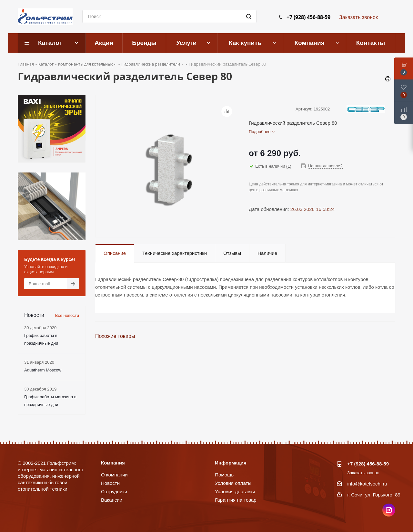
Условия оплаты (233, 483)
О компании (114, 475)
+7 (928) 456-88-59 (308, 17)
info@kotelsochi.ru (367, 484)
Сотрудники (114, 491)
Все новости (67, 315)
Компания (113, 463)
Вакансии (112, 500)
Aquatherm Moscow (43, 370)
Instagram (389, 510)
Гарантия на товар (236, 500)
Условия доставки (235, 491)
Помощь (224, 475)
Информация (231, 463)
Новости (110, 483)
